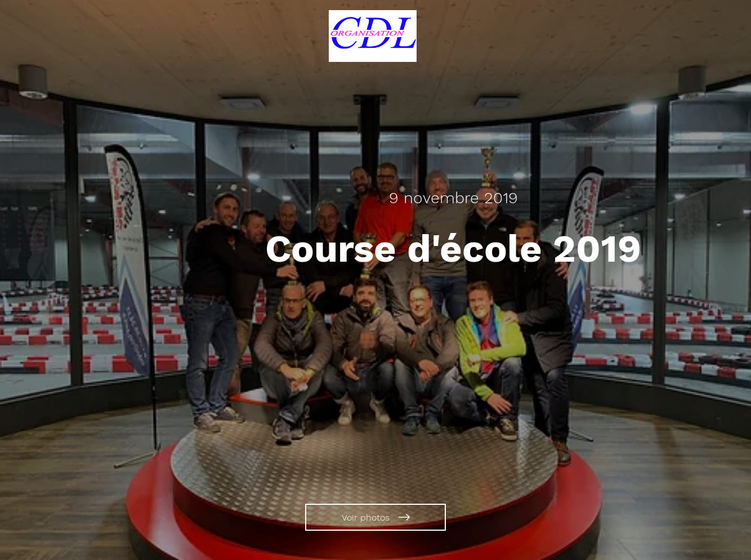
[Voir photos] (375, 517)
